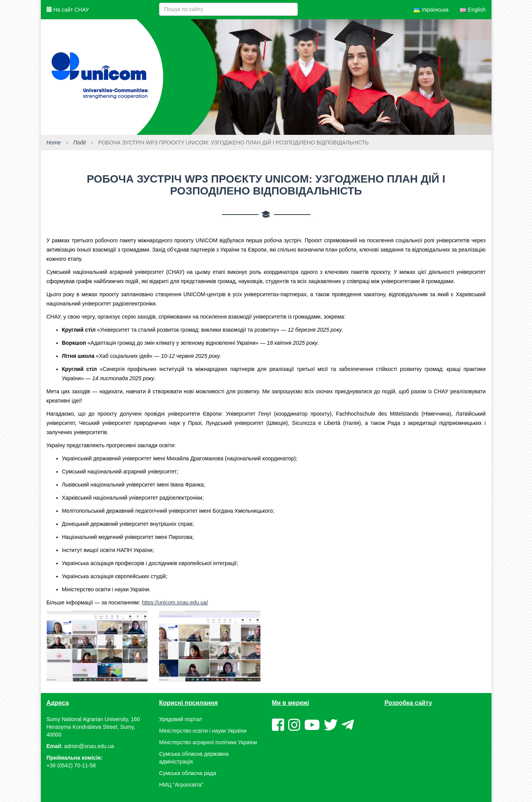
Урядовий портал (180, 719)
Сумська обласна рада (188, 773)
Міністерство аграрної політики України (208, 742)
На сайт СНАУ (68, 10)
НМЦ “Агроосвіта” (181, 785)
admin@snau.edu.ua (89, 746)
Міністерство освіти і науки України (203, 731)
